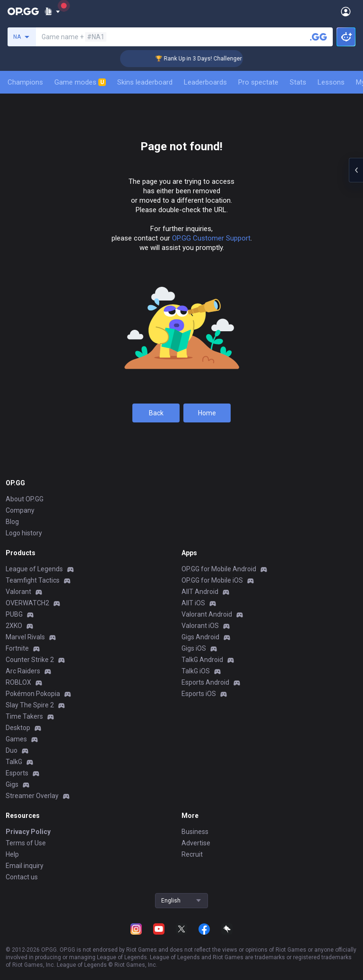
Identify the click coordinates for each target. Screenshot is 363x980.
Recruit (192, 854)
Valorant (18, 592)
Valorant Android (207, 614)
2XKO (14, 626)
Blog (12, 522)
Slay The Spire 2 (30, 705)
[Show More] (52, 11)
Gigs (12, 784)
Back (156, 413)
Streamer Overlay (32, 796)
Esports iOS (199, 694)
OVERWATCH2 (27, 603)
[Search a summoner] (319, 37)
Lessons (331, 82)
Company (20, 510)
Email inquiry (25, 866)
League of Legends (34, 569)
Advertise (196, 843)
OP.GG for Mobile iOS (212, 580)
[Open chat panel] (356, 170)
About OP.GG (25, 499)
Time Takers (24, 716)
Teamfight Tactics (33, 580)
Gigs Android (200, 637)
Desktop (18, 728)
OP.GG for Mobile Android (219, 569)
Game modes (80, 82)
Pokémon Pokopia (33, 694)
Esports (17, 773)
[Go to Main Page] (23, 11)
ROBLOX (18, 682)
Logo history (24, 533)
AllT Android (200, 592)
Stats (298, 82)
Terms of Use (26, 843)
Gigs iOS (194, 648)
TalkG (14, 762)
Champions (25, 82)
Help (12, 854)
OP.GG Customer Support (211, 238)
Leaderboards (205, 82)
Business (195, 832)
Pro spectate (258, 82)
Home (207, 413)
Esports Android (205, 682)
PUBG (14, 614)
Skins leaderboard (145, 82)
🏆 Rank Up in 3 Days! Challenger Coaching (218, 59)
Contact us (22, 877)
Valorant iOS (200, 626)
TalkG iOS (196, 671)
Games (16, 739)
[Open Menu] (346, 11)
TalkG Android (202, 660)
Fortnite (17, 648)
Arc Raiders (23, 671)
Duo (12, 750)
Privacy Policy (28, 832)
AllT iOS (193, 603)
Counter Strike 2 (30, 660)
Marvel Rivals (25, 637)
